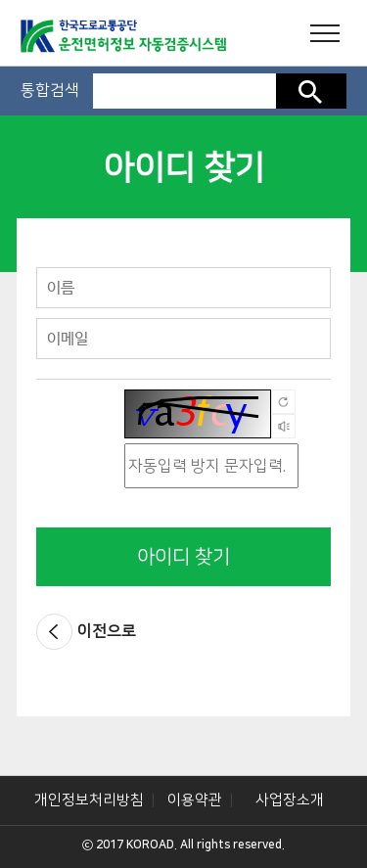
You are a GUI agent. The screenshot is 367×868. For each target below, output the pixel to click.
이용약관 (195, 800)
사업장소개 (290, 800)
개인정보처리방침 (89, 800)
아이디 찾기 (183, 557)
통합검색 (50, 90)
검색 (311, 91)
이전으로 (107, 631)
